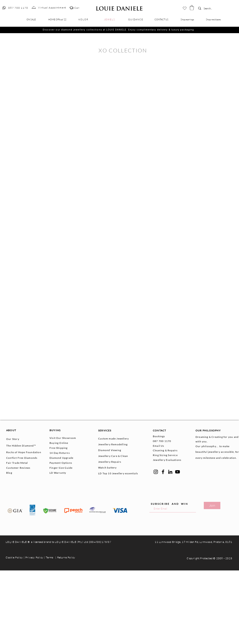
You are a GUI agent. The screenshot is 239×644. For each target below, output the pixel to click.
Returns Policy (66, 557)
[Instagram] (156, 472)
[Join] (212, 505)
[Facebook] (163, 472)
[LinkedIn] (170, 472)
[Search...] (210, 9)
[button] (192, 8)
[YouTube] (177, 472)
